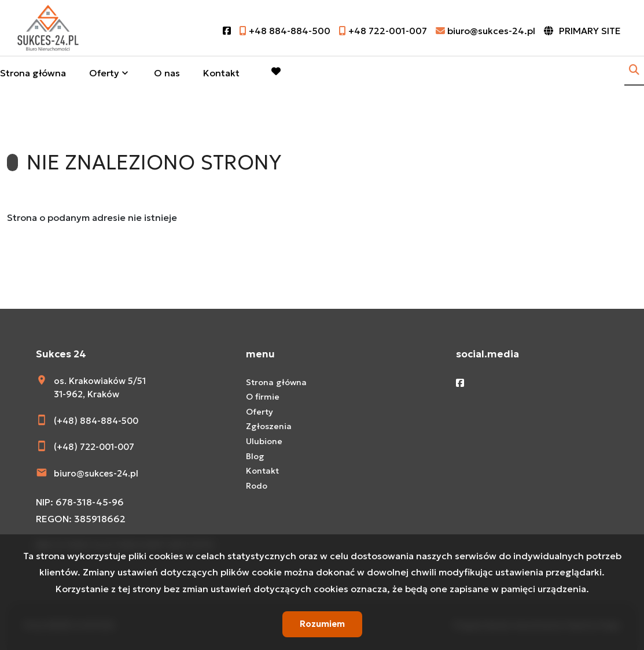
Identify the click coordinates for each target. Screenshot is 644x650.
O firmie (263, 397)
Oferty (104, 73)
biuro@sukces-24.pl (96, 473)
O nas (167, 73)
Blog (255, 456)
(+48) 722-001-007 (94, 447)
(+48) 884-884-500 (96, 421)
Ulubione (264, 441)
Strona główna (33, 73)
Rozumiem (322, 624)
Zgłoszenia (269, 426)
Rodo (257, 486)
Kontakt (221, 73)
